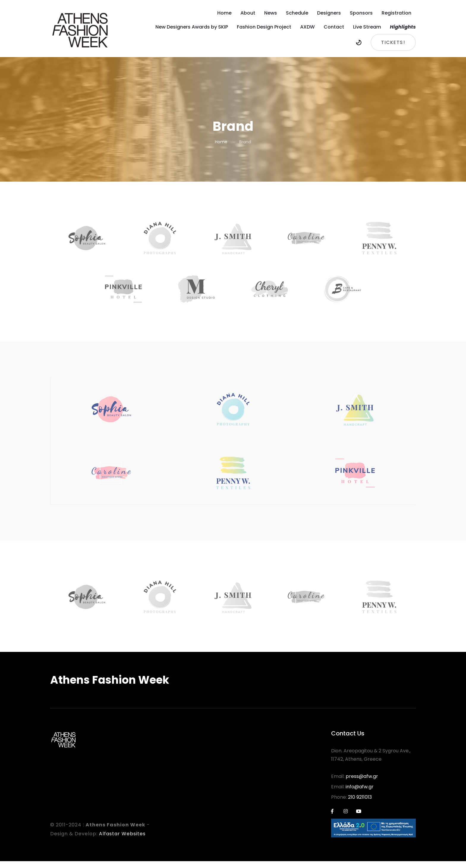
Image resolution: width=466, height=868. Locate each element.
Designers (329, 13)
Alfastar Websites (122, 841)
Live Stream (367, 27)
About (248, 13)
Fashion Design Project (264, 27)
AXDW (307, 27)
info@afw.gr (360, 794)
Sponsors (361, 13)
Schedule (297, 13)
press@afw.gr (362, 783)
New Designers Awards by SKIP (192, 27)
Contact (334, 27)
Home (224, 13)
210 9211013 (360, 804)
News (271, 13)
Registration (396, 13)
